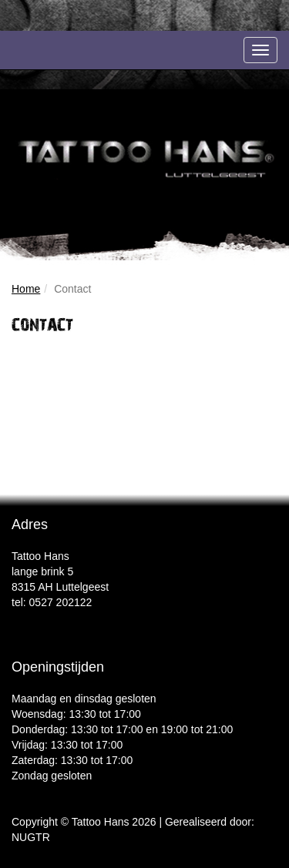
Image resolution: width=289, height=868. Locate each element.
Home (26, 289)
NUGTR (31, 837)
